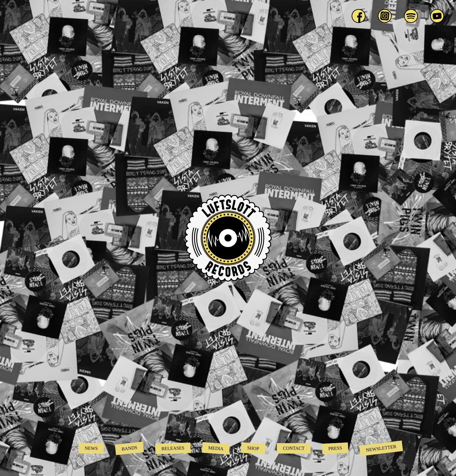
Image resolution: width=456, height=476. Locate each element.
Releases (173, 448)
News (91, 448)
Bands (130, 448)
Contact (294, 448)
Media (216, 448)
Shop (253, 448)
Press (335, 448)
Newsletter (381, 448)
